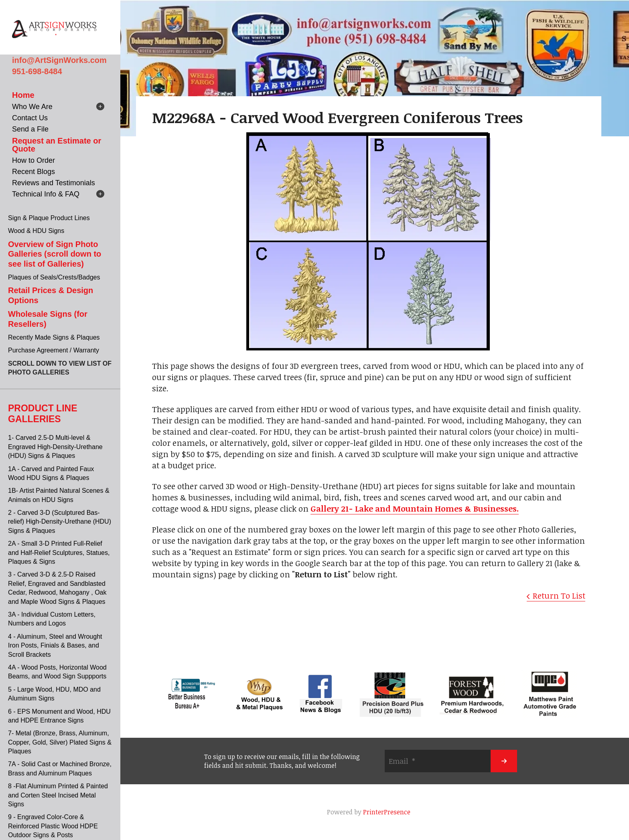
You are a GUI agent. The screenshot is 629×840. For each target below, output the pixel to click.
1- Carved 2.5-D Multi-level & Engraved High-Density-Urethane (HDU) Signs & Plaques (55, 447)
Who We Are (32, 107)
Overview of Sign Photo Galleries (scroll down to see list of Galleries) (55, 254)
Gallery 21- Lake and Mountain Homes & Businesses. (415, 508)
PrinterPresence (387, 812)
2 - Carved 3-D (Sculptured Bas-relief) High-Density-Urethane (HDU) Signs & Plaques (60, 522)
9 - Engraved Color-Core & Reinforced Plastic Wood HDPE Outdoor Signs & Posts (53, 826)
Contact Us (30, 118)
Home (23, 95)
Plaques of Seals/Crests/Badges (54, 277)
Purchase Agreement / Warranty (54, 350)
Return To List (559, 595)
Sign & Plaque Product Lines (49, 218)
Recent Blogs (33, 172)
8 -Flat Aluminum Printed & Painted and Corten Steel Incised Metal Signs (58, 795)
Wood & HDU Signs (36, 231)
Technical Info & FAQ (46, 194)
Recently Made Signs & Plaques (54, 337)
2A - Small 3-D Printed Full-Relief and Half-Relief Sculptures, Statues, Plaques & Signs (59, 553)
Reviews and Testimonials (54, 183)
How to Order (33, 160)
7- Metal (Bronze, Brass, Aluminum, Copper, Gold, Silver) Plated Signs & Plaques (60, 742)
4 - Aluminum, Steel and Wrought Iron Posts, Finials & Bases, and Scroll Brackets (55, 646)
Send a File (30, 129)
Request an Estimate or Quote (57, 145)
